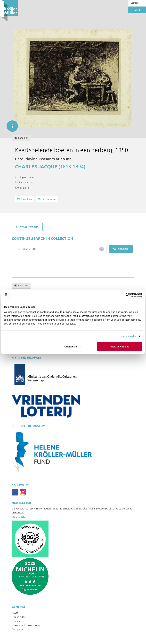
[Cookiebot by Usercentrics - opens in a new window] (128, 295)
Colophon (17, 629)
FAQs (15, 613)
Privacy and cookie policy (26, 625)
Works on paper (47, 199)
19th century (24, 199)
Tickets (137, 10)
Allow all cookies (119, 347)
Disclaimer (18, 621)
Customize (73, 347)
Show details (128, 336)
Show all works (27, 227)
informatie (11, 124)
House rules (19, 617)
